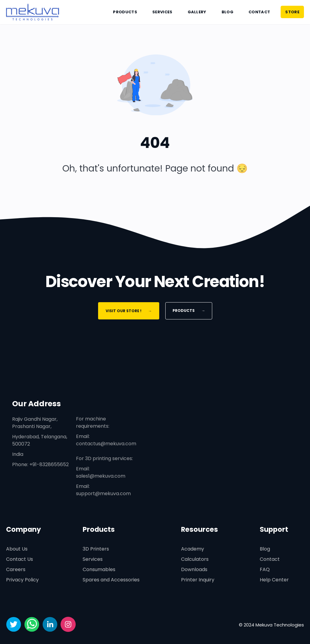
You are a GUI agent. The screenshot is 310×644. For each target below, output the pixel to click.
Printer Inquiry (198, 580)
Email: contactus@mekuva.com (106, 440)
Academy (193, 549)
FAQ (265, 569)
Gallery (197, 12)
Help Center (274, 580)
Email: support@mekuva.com (103, 490)
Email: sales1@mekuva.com (101, 472)
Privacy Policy (22, 580)
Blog (228, 12)
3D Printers (96, 549)
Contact (259, 12)
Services (162, 12)
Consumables (99, 569)
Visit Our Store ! (129, 311)
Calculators (195, 559)
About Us (17, 549)
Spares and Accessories (111, 580)
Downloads (194, 569)
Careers (16, 569)
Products (125, 12)
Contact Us (20, 559)
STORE (292, 12)
